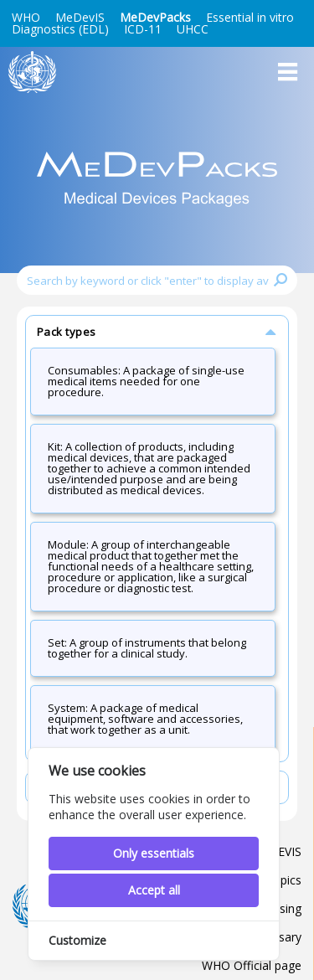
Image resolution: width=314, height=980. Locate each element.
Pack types (158, 331)
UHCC (193, 29)
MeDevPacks (155, 17)
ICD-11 (143, 29)
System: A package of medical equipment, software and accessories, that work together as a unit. (145, 719)
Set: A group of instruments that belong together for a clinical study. (147, 648)
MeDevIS (80, 17)
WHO (26, 17)
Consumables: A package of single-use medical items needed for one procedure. (146, 381)
